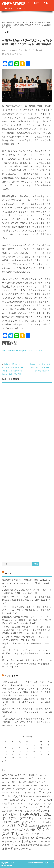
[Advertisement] (27, 470)
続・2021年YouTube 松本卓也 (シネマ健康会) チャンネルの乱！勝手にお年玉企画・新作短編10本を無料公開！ (27, 663)
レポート (9, 32)
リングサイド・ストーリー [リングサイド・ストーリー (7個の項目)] (32, 822)
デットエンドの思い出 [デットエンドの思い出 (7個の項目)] (20, 807)
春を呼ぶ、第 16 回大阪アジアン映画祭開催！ (23, 643)
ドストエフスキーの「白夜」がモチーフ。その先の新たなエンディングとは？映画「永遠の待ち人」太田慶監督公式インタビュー (26, 692)
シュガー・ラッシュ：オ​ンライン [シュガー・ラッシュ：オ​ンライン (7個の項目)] (20, 793)
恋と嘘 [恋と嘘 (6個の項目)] (19, 838)
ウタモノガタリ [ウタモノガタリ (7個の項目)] (38, 789)
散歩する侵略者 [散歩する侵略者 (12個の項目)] (32, 838)
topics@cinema (11, 50)
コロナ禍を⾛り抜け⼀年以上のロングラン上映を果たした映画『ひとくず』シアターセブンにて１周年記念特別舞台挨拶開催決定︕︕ (26, 630)
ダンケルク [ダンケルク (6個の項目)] (41, 804)
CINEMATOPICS (14, 4)
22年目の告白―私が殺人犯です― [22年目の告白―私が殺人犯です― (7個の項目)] (15, 775)
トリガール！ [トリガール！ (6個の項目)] (34, 807)
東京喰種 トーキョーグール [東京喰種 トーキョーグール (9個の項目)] (36, 841)
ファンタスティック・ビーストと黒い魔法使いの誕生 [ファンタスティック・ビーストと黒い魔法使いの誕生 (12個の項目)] (27, 812)
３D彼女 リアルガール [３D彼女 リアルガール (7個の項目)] (22, 849)
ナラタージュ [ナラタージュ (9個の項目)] (22, 811)
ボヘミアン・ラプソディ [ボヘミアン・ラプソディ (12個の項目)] (18, 818)
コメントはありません (13, 54)
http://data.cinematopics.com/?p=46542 (22, 350)
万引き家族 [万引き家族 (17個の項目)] (19, 825)
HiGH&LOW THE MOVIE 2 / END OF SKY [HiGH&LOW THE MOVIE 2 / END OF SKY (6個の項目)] (17, 779)
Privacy (8, 8)
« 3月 (4, 761)
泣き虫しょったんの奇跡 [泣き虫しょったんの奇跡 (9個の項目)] (15, 845)
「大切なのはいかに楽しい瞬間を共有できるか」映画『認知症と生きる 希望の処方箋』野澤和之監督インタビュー (26, 722)
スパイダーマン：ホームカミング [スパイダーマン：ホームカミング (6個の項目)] (25, 804)
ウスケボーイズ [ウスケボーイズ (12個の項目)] (21, 789)
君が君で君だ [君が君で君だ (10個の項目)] (29, 830)
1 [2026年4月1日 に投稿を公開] (27, 745)
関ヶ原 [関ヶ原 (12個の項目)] (9, 848)
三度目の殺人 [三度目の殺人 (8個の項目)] (35, 826)
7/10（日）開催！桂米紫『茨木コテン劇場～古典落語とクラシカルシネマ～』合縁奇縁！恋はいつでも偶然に (26, 610)
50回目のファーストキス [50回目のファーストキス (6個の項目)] (38, 775)
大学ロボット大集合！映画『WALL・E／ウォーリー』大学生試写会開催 (40, 368)
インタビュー (33, 3)
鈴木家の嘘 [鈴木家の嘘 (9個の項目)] (34, 845)
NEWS (8, 573)
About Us (21, 8)
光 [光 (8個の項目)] (20, 830)
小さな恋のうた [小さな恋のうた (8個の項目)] (27, 834)
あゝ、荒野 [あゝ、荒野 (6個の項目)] (11, 782)
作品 (46, 3)
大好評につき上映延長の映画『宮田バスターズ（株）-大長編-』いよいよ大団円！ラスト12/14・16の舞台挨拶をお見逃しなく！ (27, 620)
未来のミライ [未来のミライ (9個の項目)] (14, 841)
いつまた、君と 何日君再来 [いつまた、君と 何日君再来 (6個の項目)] (26, 782)
